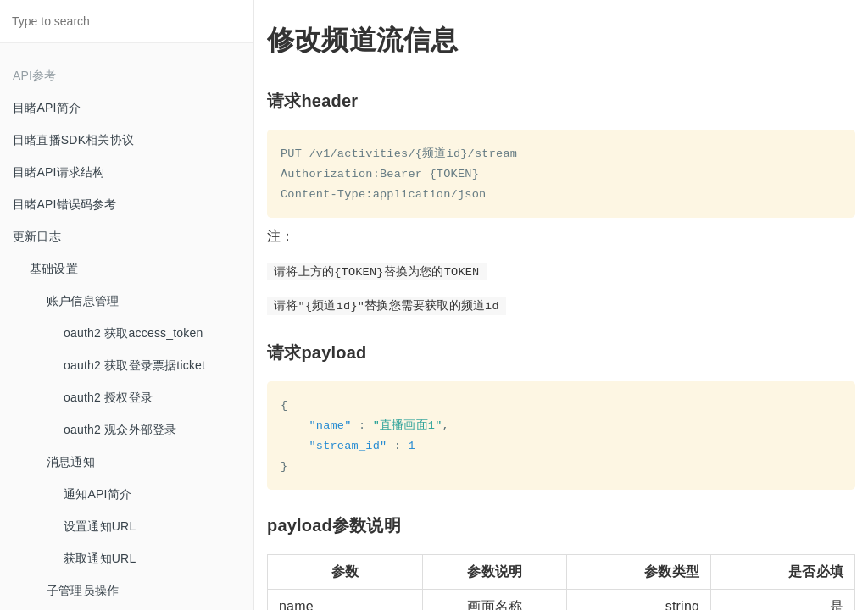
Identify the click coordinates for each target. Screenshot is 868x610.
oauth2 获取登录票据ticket (134, 365)
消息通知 (71, 462)
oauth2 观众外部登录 (120, 430)
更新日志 (37, 236)
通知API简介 (97, 494)
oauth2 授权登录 (108, 397)
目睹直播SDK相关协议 (73, 140)
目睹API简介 (47, 108)
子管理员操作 (83, 591)
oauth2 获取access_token (134, 333)
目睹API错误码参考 (65, 204)
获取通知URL (100, 558)
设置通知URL (100, 526)
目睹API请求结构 (58, 172)
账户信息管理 (83, 301)
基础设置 (54, 269)
